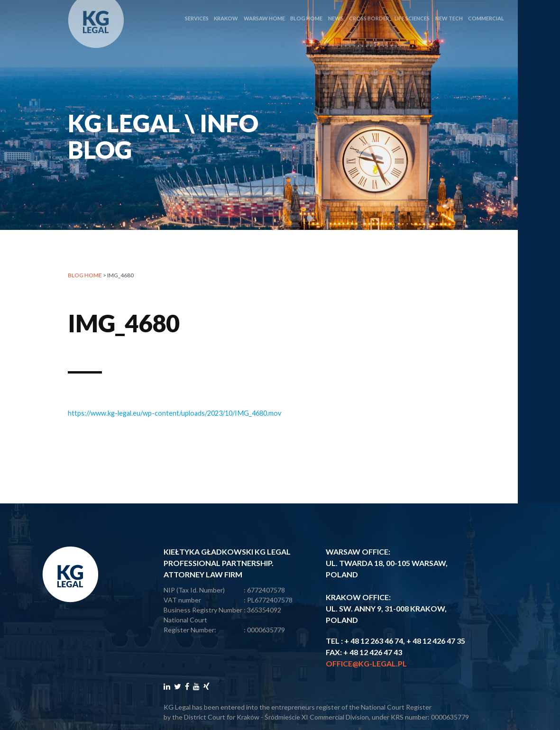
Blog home (85, 276)
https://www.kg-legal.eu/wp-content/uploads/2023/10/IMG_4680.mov (174, 413)
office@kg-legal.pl (366, 663)
